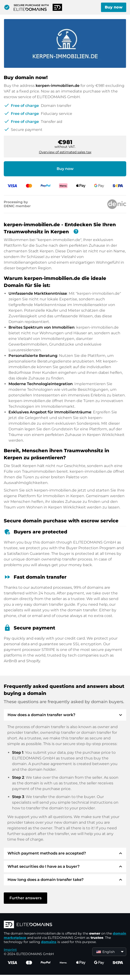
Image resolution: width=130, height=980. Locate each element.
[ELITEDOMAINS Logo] (65, 925)
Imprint (10, 950)
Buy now (114, 7)
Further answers (25, 898)
